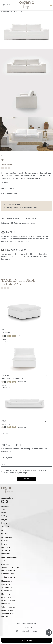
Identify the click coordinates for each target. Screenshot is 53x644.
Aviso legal (5, 564)
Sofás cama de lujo (8, 607)
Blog (3, 530)
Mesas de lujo (6, 594)
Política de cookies (8, 571)
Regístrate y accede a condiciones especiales (21, 208)
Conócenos (6, 534)
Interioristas (6, 554)
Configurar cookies (8, 577)
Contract (5, 541)
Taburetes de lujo (8, 613)
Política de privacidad (33, 471)
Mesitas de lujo (7, 617)
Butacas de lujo (7, 610)
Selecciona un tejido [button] (9, 188)
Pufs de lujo (6, 604)
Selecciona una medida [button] (10, 194)
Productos (9, 12)
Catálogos (5, 516)
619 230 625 (26, 628)
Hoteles (4, 523)
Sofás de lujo (6, 584)
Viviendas (5, 526)
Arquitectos (6, 550)
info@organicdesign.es (27, 631)
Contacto (5, 561)
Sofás (3, 509)
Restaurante (6, 547)
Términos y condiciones (10, 567)
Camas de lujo (7, 591)
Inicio (3, 12)
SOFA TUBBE (18, 12)
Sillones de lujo (7, 588)
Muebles (5, 513)
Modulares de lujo (8, 601)
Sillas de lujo (6, 597)
